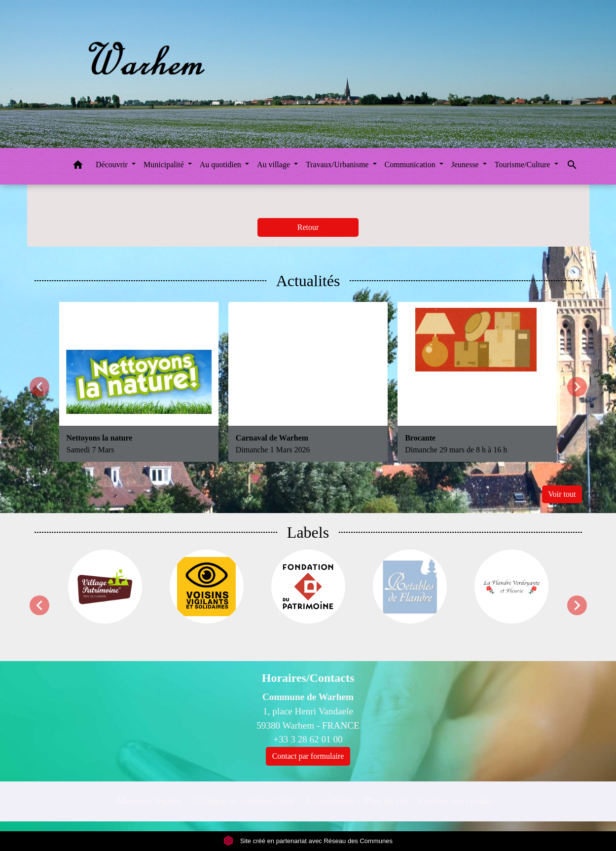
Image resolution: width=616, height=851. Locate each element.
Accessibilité (330, 801)
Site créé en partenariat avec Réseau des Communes (308, 841)
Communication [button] (411, 165)
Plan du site (387, 801)
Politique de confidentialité (243, 801)
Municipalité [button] (165, 165)
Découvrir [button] (113, 165)
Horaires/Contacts (308, 678)
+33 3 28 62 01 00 (308, 739)
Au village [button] (274, 165)
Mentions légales (150, 801)
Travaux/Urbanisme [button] (338, 165)
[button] (78, 166)
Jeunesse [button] (466, 165)
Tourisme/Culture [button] (524, 165)
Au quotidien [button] (221, 165)
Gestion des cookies (457, 801)
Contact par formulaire (308, 756)
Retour (308, 227)
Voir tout (562, 494)
